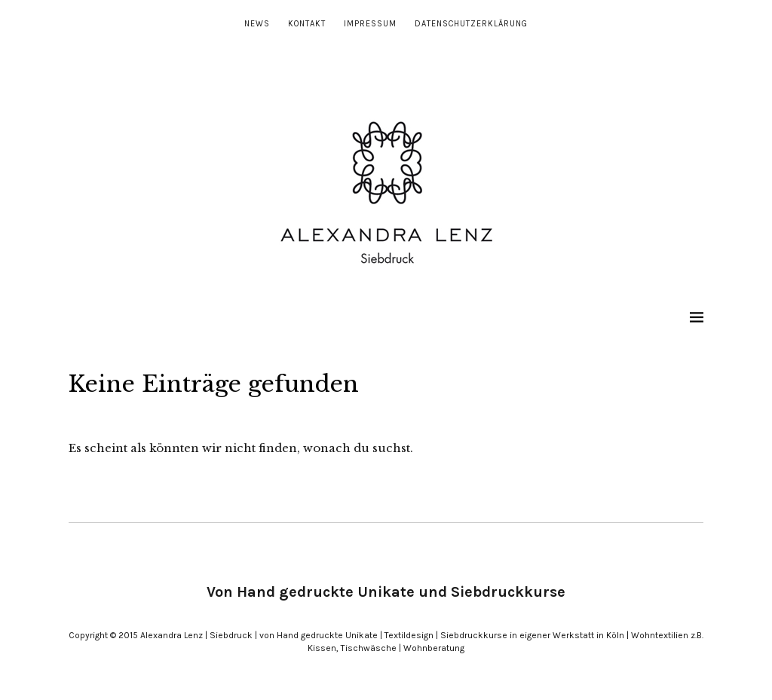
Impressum (370, 24)
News (257, 24)
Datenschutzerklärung (471, 24)
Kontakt (307, 24)
